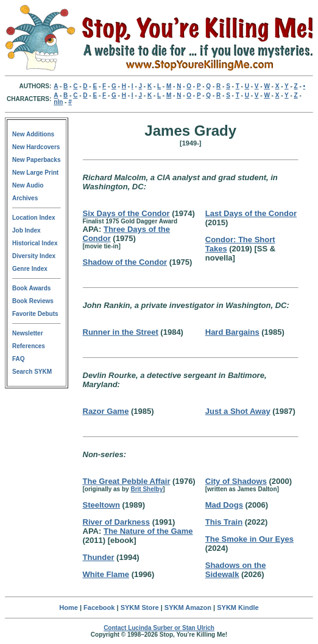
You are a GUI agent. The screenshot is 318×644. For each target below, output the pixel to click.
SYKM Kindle (238, 607)
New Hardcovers (36, 147)
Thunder (99, 557)
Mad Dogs (224, 505)
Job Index (26, 230)
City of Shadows (236, 481)
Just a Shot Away (238, 411)
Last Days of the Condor (251, 213)
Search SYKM (32, 372)
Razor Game (106, 411)
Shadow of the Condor (125, 262)
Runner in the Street (121, 332)
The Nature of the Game (148, 531)
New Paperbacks (37, 160)
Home (69, 607)
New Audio (28, 185)
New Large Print (35, 173)
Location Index (34, 218)
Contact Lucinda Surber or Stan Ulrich (159, 628)
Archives (25, 198)
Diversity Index (34, 256)
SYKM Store (140, 607)
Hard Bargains (232, 332)
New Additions (33, 134)
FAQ (19, 359)
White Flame (106, 574)
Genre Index (30, 269)
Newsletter (28, 333)
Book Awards (31, 288)
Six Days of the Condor (126, 213)
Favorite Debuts (35, 314)
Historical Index (35, 243)
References (29, 346)
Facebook (99, 607)
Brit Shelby (147, 489)
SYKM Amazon (188, 607)
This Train (224, 522)
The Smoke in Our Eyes (249, 539)
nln (58, 102)
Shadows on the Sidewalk (236, 570)
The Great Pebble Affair (127, 481)
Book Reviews (33, 301)
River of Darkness (117, 522)
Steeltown (101, 505)
